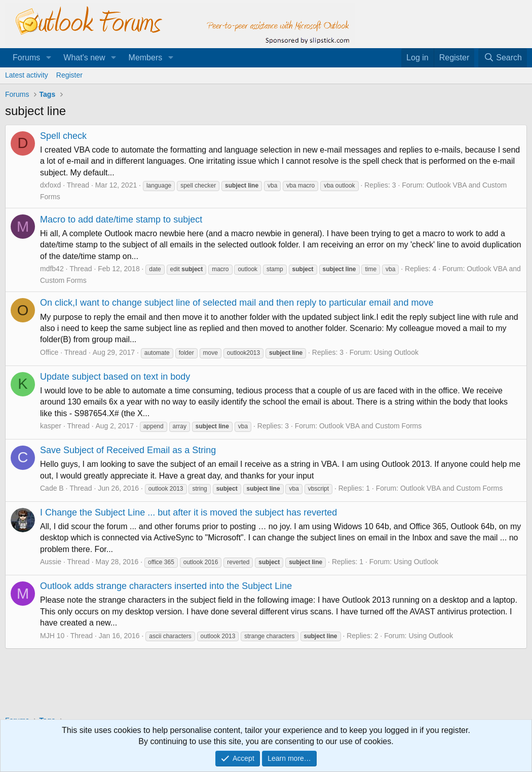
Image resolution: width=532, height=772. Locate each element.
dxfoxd (50, 185)
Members (146, 58)
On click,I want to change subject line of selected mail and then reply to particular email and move (237, 303)
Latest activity (27, 75)
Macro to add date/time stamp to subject (121, 219)
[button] (48, 58)
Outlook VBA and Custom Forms (370, 426)
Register (69, 75)
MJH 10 (52, 636)
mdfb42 (52, 269)
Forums (26, 58)
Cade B (52, 488)
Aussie (51, 562)
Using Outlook (396, 352)
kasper (51, 426)
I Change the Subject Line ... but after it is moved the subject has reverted (188, 512)
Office (49, 352)
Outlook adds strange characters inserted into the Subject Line (166, 586)
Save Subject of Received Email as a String (128, 450)
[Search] (503, 58)
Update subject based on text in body (115, 377)
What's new (84, 58)
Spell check (63, 136)
